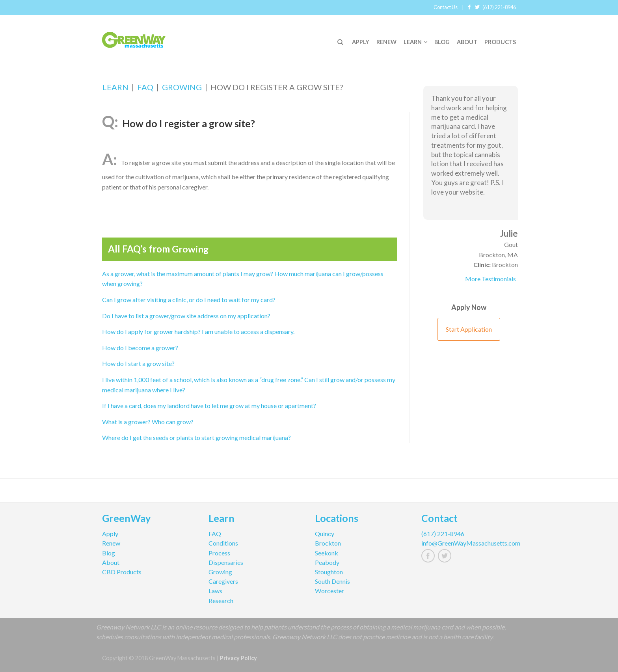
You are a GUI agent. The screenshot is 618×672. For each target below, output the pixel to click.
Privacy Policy (238, 658)
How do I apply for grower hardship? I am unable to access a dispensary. (198, 331)
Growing (182, 87)
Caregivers (223, 581)
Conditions (223, 543)
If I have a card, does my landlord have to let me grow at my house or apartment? (209, 406)
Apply (361, 42)
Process (219, 553)
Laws (215, 591)
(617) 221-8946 (499, 7)
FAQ (145, 87)
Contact (439, 519)
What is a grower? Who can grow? (148, 422)
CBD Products (122, 572)
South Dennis (332, 581)
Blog (442, 42)
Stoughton (329, 572)
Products (500, 42)
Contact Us (446, 7)
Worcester (329, 591)
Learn (413, 42)
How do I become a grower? (140, 348)
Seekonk (327, 553)
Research (221, 601)
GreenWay (126, 519)
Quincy (325, 534)
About (467, 42)
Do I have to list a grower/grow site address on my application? (186, 316)
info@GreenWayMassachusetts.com (469, 543)
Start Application (469, 329)
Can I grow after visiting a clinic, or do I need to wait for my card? (189, 300)
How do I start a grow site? (138, 363)
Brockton (328, 543)
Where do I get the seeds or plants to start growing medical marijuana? (196, 437)
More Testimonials (490, 279)
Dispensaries (226, 562)
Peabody (327, 562)
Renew (386, 42)
